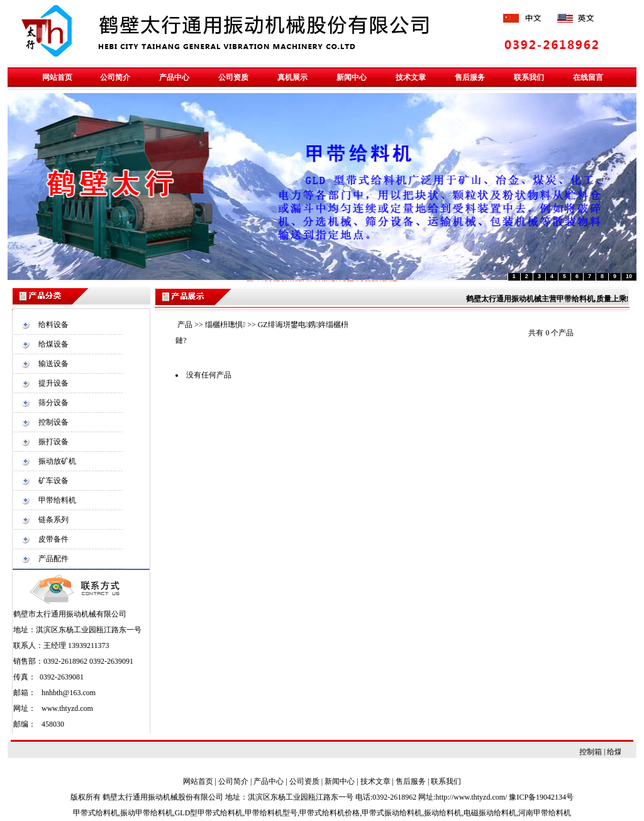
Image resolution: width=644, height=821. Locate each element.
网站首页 (198, 781)
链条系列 (53, 520)
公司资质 (304, 781)
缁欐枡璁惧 (225, 325)
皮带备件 (53, 539)
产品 (185, 325)
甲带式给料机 (96, 813)
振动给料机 (443, 813)
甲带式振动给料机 (392, 813)
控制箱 (598, 752)
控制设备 (53, 422)
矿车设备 (53, 481)
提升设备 (53, 383)
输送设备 (53, 364)
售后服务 (411, 781)
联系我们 (446, 781)
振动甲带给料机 (147, 813)
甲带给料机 (57, 500)
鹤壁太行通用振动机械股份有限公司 (163, 797)
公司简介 (233, 781)
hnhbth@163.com (69, 693)
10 (629, 276)
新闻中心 (340, 781)
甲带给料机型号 (271, 813)
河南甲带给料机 (545, 813)
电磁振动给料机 (490, 813)
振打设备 (53, 442)
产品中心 (269, 781)
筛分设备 (53, 403)
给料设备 (53, 325)
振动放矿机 (57, 461)
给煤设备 (53, 344)
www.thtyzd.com (67, 708)
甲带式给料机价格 (330, 813)
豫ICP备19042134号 (541, 797)
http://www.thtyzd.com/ (472, 797)
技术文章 (375, 781)
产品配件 (53, 559)
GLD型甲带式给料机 (209, 813)
